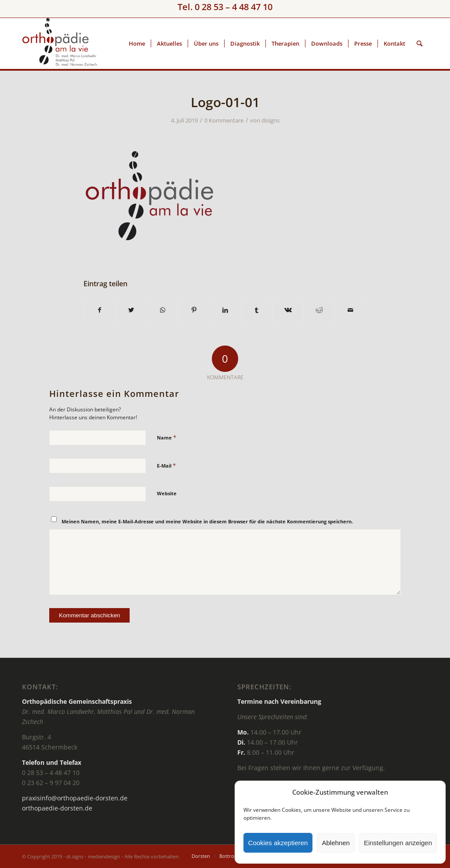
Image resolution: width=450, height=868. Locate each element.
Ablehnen (336, 843)
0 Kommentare (224, 120)
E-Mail (166, 465)
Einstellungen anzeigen (398, 843)
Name (167, 437)
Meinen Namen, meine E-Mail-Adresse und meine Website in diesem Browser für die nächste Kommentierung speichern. (207, 521)
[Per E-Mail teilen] (351, 310)
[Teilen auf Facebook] (100, 310)
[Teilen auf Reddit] (319, 310)
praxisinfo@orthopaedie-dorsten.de (75, 798)
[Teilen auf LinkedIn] (225, 310)
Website (167, 493)
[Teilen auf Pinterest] (194, 310)
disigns (270, 120)
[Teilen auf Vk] (288, 310)
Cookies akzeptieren (278, 843)
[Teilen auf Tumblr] (257, 310)
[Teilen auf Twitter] (131, 310)
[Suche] (419, 43)
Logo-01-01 (225, 102)
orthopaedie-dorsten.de (57, 808)
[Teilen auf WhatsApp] (163, 310)
